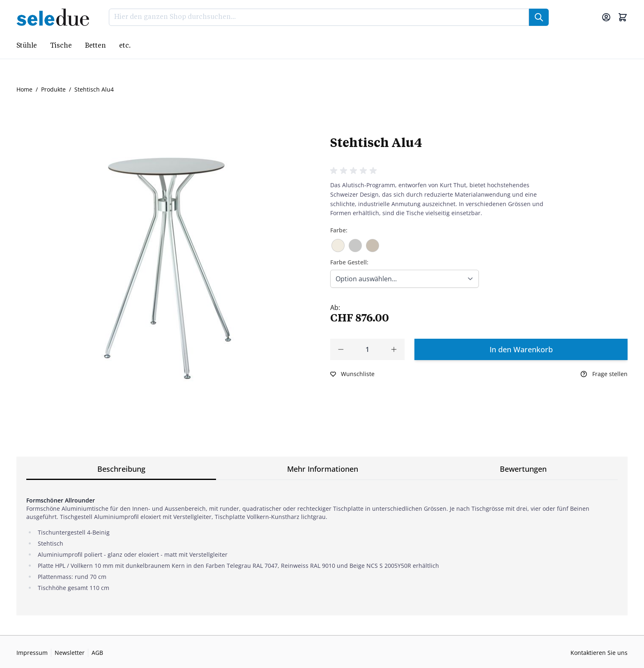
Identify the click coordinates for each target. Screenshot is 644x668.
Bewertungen (523, 469)
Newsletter (70, 653)
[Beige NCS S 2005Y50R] (373, 244)
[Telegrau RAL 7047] (355, 244)
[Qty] (367, 349)
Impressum (32, 653)
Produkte (53, 89)
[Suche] (539, 17)
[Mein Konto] (606, 17)
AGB (97, 653)
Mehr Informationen (323, 469)
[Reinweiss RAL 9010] (338, 243)
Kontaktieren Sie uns (599, 653)
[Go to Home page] (55, 17)
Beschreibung (121, 469)
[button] (355, 171)
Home (24, 89)
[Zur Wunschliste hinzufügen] (352, 374)
